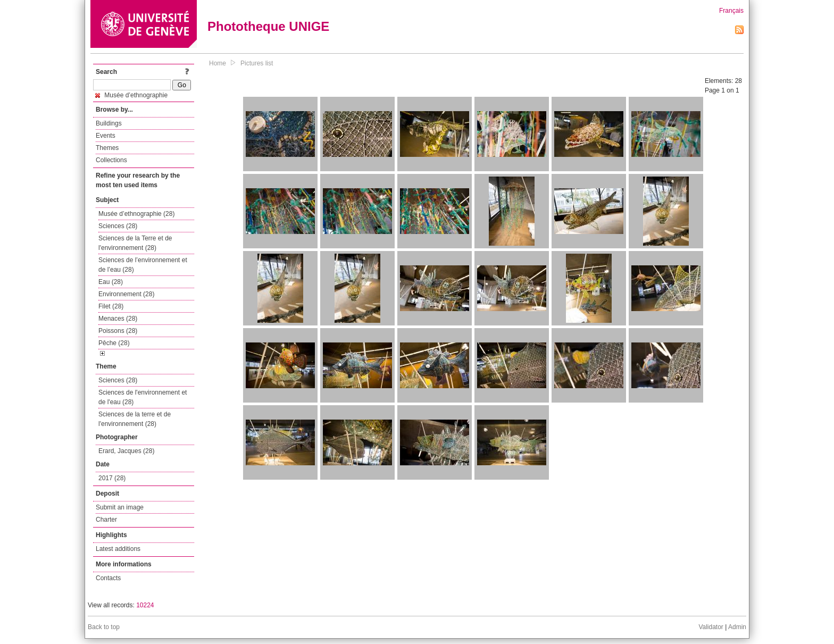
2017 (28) (112, 478)
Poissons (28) (118, 331)
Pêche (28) (114, 343)
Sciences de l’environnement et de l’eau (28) (143, 265)
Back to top (104, 627)
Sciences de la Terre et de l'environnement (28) (135, 243)
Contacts (108, 578)
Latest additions (118, 549)
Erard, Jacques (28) (126, 451)
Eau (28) (111, 282)
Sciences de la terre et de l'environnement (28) (135, 419)
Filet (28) (111, 306)
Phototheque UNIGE (268, 26)
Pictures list (257, 63)
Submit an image (120, 507)
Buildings (109, 123)
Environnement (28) (126, 294)
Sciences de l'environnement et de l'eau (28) (143, 397)
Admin (737, 627)
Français (731, 11)
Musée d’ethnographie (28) (136, 214)
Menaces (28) (118, 319)
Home (218, 63)
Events (106, 136)
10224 (145, 605)
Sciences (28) (118, 226)
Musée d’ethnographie (131, 95)
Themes (107, 148)
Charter (106, 520)
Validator (711, 627)
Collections (111, 160)
